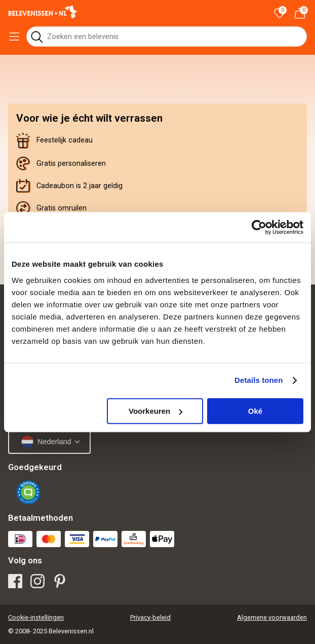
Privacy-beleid (150, 617)
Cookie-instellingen (36, 617)
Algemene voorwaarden (272, 617)
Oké (255, 411)
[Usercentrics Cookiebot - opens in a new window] (259, 227)
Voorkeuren (155, 411)
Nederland (46, 442)
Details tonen (259, 380)
